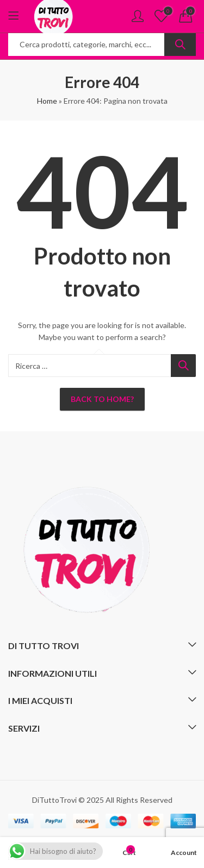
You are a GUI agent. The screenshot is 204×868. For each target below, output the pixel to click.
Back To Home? (102, 399)
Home (47, 101)
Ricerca (180, 45)
